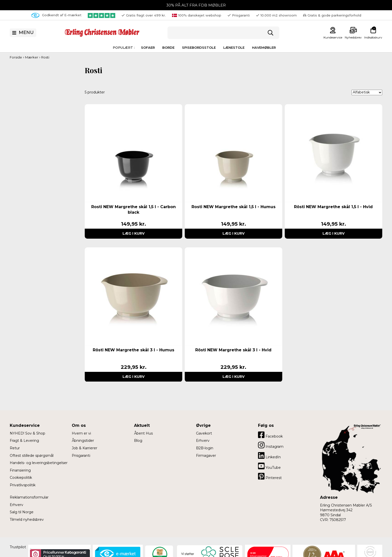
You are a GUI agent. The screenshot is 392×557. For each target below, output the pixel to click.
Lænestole (234, 47)
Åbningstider (83, 441)
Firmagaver (206, 456)
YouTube (269, 466)
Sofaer (148, 47)
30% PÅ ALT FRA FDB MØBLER (196, 5)
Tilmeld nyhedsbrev (27, 520)
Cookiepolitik (21, 478)
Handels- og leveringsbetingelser (39, 463)
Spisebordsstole (199, 47)
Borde (168, 47)
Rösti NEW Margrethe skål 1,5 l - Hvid (333, 207)
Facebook (270, 435)
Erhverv (16, 505)
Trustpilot (18, 547)
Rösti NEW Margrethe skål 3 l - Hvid (233, 350)
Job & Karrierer (84, 448)
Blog (138, 441)
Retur (15, 448)
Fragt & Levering (24, 441)
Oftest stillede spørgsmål (32, 456)
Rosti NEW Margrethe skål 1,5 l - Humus (233, 207)
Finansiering (20, 470)
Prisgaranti (81, 456)
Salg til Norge (22, 512)
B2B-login (205, 448)
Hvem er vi (81, 433)
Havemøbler (264, 47)
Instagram (271, 445)
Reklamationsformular (29, 497)
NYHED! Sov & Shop (27, 433)
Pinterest (270, 476)
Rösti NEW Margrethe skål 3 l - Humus (133, 350)
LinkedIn (269, 456)
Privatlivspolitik (23, 485)
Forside (16, 57)
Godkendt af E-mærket (56, 15)
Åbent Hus (143, 433)
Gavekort (204, 433)
